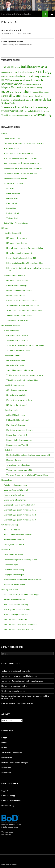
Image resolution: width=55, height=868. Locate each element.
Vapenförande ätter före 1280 (19, 470)
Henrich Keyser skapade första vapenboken (25, 248)
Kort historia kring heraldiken (19, 400)
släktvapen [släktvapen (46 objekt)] (15, 96)
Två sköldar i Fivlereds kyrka (16, 223)
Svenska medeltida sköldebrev (19, 315)
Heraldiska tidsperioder (17, 395)
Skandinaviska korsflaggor (15, 500)
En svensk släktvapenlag (14, 570)
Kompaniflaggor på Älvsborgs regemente (21, 163)
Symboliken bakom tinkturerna (20, 370)
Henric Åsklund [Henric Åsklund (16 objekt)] (6, 76)
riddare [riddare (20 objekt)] (35, 92)
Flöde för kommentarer (11, 801)
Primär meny (52, 14)
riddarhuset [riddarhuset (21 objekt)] (43, 92)
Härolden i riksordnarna (17, 238)
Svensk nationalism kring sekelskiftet (19, 505)
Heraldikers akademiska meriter (20, 253)
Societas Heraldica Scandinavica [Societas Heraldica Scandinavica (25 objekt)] (16, 100)
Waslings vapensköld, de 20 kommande (20, 624)
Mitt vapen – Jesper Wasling (16, 604)
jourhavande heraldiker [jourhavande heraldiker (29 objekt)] (32, 80)
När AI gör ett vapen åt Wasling (17, 609)
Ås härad (10, 188)
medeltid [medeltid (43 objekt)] (7, 91)
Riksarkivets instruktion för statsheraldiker (25, 263)
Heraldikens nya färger (16, 360)
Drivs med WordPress (9, 865)
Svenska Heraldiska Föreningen (15, 763)
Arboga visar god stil (11, 30)
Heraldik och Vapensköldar (16, 14)
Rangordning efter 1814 (17, 435)
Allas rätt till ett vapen (13, 555)
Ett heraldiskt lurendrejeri (17, 420)
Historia (5, 748)
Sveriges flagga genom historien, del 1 (20, 510)
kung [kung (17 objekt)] (32, 84)
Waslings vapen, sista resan (15, 619)
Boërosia (5, 133)
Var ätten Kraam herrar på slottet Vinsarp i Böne (27, 475)
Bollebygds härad (14, 193)
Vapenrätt (6, 550)
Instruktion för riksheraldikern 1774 (22, 258)
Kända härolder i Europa (17, 285)
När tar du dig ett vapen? (17, 405)
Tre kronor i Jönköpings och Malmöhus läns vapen (23, 681)
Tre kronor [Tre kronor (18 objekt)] (45, 111)
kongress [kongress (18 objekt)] (26, 84)
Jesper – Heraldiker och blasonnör (19, 535)
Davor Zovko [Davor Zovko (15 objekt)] (14, 72)
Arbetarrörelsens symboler (15, 485)
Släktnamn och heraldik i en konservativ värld (23, 580)
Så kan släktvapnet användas (18, 350)
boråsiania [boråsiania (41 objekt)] (40, 67)
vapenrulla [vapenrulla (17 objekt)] (24, 115)
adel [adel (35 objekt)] (12, 67)
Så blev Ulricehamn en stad (15, 178)
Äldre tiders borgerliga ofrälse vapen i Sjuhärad (24, 143)
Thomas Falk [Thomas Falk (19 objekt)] (29, 111)
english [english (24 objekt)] (32, 72)
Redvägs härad (13, 213)
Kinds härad (12, 203)
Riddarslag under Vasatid (17, 445)
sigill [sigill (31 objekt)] (4, 96)
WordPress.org (8, 806)
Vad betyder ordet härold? (18, 320)
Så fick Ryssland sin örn (12, 42)
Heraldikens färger (12, 355)
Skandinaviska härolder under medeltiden (24, 310)
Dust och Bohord (14, 460)
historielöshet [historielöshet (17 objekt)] (45, 76)
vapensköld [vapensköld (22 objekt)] (34, 115)
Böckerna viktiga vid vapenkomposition (21, 560)
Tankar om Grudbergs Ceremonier (16, 671)
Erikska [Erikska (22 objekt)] (39, 72)
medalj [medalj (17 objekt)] (39, 88)
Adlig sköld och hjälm (16, 415)
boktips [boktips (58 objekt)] (27, 66)
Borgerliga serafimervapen (18, 335)
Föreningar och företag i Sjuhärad (18, 153)
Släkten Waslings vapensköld (16, 614)
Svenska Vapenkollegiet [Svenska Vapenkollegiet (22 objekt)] (12, 111)
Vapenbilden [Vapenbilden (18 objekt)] (6, 115)
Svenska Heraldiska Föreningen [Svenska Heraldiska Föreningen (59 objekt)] (26, 107)
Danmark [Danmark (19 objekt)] (5, 72)
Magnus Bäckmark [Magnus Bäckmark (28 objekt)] (11, 87)
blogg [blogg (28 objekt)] (17, 67)
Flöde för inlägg (8, 796)
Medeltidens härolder (16, 295)
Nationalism (7, 758)
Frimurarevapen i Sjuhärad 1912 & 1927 (21, 158)
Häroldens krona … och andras (14, 686)
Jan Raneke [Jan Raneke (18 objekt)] (15, 80)
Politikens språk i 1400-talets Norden (17, 703)
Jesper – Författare (12, 530)
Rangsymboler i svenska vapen (19, 440)
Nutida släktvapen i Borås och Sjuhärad (21, 173)
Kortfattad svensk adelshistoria (20, 430)
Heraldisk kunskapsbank (14, 385)
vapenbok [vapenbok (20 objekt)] (16, 115)
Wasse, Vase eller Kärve (14, 545)
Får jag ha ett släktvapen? (15, 575)
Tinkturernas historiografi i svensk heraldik (25, 375)
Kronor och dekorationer (15, 599)
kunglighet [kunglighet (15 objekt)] (38, 84)
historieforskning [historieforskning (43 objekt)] (28, 76)
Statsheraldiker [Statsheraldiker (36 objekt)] (42, 100)
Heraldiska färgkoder (15, 365)
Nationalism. (7, 480)
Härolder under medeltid (15, 275)
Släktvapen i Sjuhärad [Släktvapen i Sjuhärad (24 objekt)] (33, 96)
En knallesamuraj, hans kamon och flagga (21, 594)
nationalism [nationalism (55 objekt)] (22, 91)
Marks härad (12, 208)
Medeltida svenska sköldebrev (19, 290)
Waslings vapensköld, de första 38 (18, 629)
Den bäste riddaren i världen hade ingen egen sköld (28, 455)
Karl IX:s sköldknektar (16, 425)
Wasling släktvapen (10, 589)
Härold (4, 743)
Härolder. (5, 228)
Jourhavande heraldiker (23, 33)
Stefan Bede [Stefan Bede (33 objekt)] (8, 103)
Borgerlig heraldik (12, 330)
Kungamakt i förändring (14, 495)
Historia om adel (11, 410)
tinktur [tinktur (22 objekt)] (37, 111)
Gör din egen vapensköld (17, 390)
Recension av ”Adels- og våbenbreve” (22, 300)
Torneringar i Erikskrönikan (18, 465)
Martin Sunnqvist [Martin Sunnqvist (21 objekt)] (29, 87)
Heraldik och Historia (11, 325)
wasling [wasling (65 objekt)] (45, 114)
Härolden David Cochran (17, 280)
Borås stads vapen (12, 148)
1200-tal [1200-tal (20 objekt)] (5, 67)
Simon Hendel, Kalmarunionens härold (23, 305)
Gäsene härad (12, 198)
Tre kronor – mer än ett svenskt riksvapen (19, 676)
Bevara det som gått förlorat (16, 490)
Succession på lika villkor (15, 585)
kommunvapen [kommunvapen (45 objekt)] (12, 84)
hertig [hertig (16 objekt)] (14, 76)
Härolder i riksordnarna (17, 243)
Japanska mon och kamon (17, 340)
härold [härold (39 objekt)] (6, 80)
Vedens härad (12, 218)
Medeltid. (8, 450)
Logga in (5, 791)
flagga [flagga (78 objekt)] (48, 71)
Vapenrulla (6, 768)
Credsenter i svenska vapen (13, 691)
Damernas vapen (11, 565)
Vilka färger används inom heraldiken (22, 380)
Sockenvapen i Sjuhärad (14, 183)
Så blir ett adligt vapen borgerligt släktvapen (25, 345)
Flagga (4, 738)
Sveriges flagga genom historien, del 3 (20, 520)
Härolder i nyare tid (12, 233)
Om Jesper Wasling (10, 525)
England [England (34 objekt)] (23, 72)
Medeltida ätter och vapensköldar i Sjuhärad (23, 168)
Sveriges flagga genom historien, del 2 (20, 515)
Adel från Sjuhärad (12, 138)
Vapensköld (6, 773)
